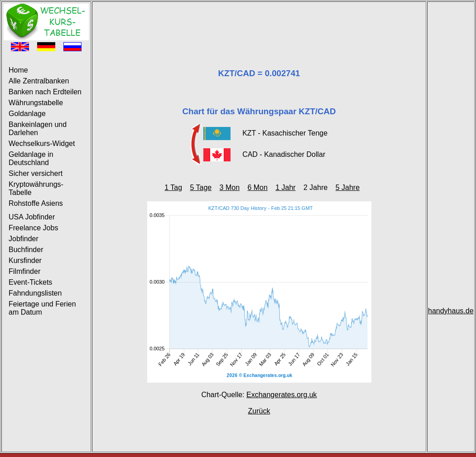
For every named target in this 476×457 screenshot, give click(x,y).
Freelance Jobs (33, 228)
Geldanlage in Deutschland (31, 158)
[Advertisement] (259, 24)
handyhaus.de (451, 311)
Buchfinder (26, 250)
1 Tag (173, 187)
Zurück (259, 411)
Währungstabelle (36, 103)
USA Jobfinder (32, 217)
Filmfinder (24, 271)
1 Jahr (285, 187)
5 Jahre (348, 187)
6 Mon (257, 187)
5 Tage (201, 187)
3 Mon (230, 187)
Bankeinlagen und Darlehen (38, 129)
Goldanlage (27, 114)
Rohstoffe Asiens (36, 203)
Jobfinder (24, 239)
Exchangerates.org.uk (282, 395)
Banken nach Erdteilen (45, 92)
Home (18, 70)
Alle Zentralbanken (39, 81)
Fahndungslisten (35, 293)
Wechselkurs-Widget (42, 143)
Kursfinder (25, 260)
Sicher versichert (36, 173)
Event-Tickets (30, 282)
